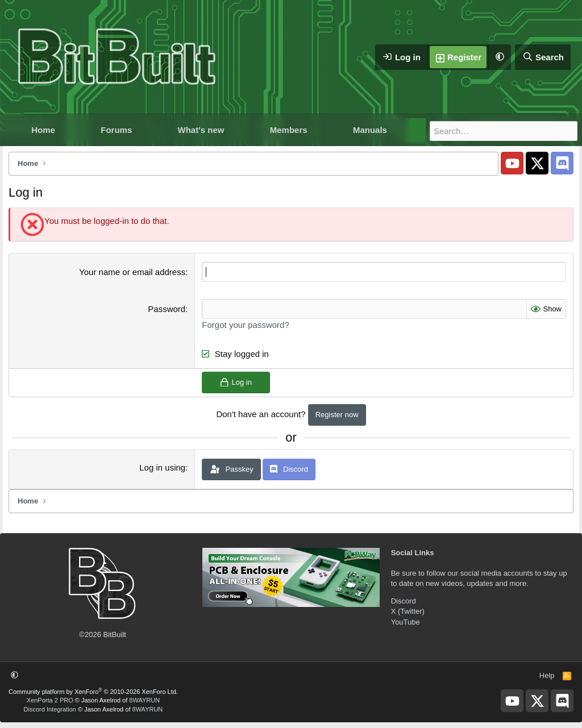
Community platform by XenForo (93, 692)
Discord (404, 601)
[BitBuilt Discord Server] (562, 163)
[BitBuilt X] (537, 163)
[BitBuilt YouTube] (512, 163)
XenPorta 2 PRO (50, 700)
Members (289, 130)
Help (547, 675)
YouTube (406, 622)
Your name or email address (132, 272)
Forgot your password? (245, 325)
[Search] (543, 57)
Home (43, 130)
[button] (500, 57)
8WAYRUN (144, 700)
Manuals (370, 130)
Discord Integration (50, 709)
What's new (201, 130)
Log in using (162, 467)
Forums (116, 130)
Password (167, 309)
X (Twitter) (408, 611)
